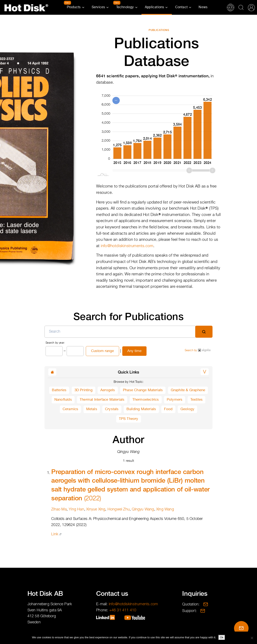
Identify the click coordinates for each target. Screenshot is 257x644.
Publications (159, 30)
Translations (230, 7)
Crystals (112, 409)
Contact (181, 7)
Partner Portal (251, 7)
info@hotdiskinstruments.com (127, 246)
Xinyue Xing (96, 509)
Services (98, 7)
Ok (222, 637)
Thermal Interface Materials (102, 400)
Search (241, 7)
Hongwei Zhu (119, 509)
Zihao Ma (59, 509)
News (203, 7)
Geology (187, 409)
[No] (252, 638)
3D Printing (83, 390)
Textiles (197, 400)
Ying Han (76, 509)
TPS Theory (129, 419)
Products (74, 7)
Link (56, 534)
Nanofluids (63, 400)
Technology (125, 7)
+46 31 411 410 (123, 610)
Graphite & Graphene (188, 390)
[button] (205, 372)
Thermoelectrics (146, 400)
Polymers (175, 400)
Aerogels (108, 390)
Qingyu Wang (143, 509)
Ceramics (71, 409)
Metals (92, 409)
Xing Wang (165, 509)
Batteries (59, 390)
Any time (134, 351)
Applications (154, 7)
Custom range (102, 351)
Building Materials (141, 409)
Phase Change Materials (143, 390)
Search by (198, 350)
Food (168, 409)
